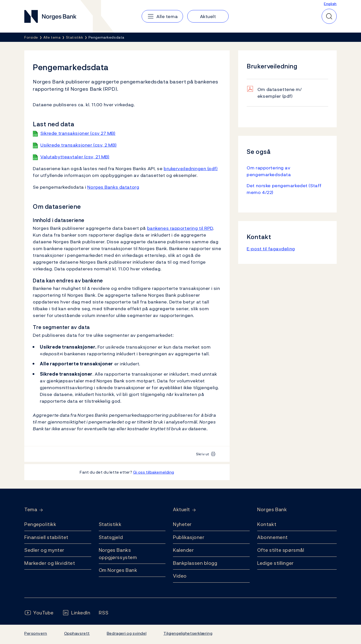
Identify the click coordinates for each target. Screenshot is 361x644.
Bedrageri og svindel (127, 633)
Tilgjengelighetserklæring (188, 633)
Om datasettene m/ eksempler (280, 93)
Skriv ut (203, 454)
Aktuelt (182, 510)
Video (180, 576)
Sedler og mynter (44, 550)
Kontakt (267, 524)
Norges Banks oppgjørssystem (118, 554)
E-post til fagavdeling (271, 249)
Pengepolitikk (40, 524)
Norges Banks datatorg (113, 187)
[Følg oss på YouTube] (39, 613)
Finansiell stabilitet (46, 537)
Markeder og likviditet (50, 563)
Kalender (184, 550)
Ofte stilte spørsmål (281, 550)
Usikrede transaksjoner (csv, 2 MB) (78, 145)
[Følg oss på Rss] (104, 613)
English (330, 4)
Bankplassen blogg (195, 563)
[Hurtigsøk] (329, 16)
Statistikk (110, 524)
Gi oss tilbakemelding (154, 472)
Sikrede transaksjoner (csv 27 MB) (78, 133)
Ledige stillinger (276, 563)
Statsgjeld (111, 537)
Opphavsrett (77, 633)
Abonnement (273, 537)
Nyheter (182, 524)
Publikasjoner (189, 537)
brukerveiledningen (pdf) (191, 169)
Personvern (36, 633)
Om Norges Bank (118, 570)
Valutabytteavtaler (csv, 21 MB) (75, 157)
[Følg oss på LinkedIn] (76, 613)
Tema (31, 510)
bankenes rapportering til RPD (180, 228)
